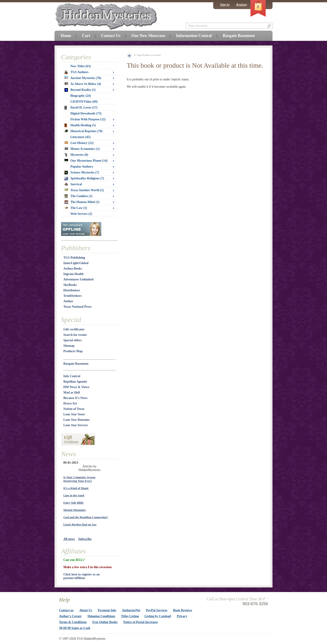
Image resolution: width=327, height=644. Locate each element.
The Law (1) (76, 208)
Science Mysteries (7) (82, 173)
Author (68, 301)
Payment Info (107, 610)
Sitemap (69, 346)
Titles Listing (130, 616)
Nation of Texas (74, 409)
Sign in (225, 5)
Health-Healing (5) (80, 125)
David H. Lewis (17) (81, 108)
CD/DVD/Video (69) (84, 102)
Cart (86, 36)
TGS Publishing (74, 258)
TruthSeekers (73, 296)
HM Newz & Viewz (76, 387)
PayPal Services (157, 610)
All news (69, 539)
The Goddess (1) (78, 196)
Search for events (75, 335)
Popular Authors (82, 167)
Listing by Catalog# (158, 616)
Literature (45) (81, 137)
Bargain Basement (76, 364)
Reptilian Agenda (75, 382)
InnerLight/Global (76, 263)
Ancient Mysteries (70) (83, 78)
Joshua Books (73, 269)
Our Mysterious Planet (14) (86, 161)
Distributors (72, 290)
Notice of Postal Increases (141, 622)
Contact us (66, 610)
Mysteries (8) (76, 155)
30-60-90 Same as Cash (75, 628)
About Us (86, 610)
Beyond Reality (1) (80, 90)
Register (242, 5)
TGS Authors (77, 72)
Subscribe (85, 539)
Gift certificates (74, 329)
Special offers (72, 340)
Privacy (182, 616)
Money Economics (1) (82, 149)
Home (66, 36)
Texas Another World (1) (84, 190)
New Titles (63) (81, 66)
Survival (73, 184)
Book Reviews (183, 610)
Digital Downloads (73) (86, 113)
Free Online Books (105, 622)
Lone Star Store (74, 414)
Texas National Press (77, 307)
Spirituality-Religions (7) (84, 178)
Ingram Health (73, 274)
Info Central (72, 376)
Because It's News (76, 398)
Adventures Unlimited (78, 279)
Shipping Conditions (101, 616)
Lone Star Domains (77, 420)
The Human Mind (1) (82, 202)
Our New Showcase (148, 36)
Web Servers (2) (81, 214)
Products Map (73, 351)
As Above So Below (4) (83, 84)
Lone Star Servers (76, 425)
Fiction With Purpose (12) (88, 119)
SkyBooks (70, 285)
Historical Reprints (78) (84, 131)
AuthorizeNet (131, 610)
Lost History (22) (79, 143)
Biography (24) (81, 96)
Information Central (194, 36)
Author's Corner (70, 616)
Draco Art (70, 403)
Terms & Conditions (73, 622)
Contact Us (111, 36)
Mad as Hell (72, 393)
